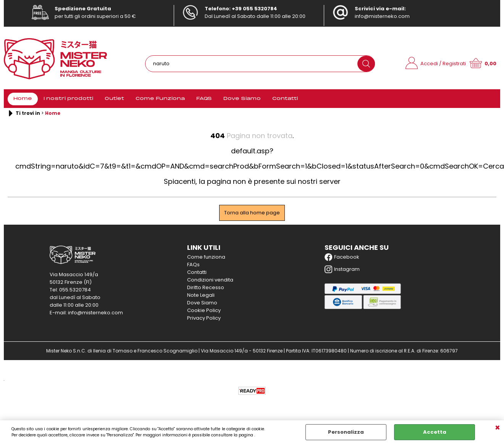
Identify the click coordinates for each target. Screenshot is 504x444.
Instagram (342, 269)
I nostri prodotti (68, 99)
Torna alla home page (252, 213)
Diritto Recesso (206, 287)
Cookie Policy (204, 310)
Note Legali (201, 295)
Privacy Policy (204, 318)
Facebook (342, 257)
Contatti (285, 99)
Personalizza (346, 432)
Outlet (114, 99)
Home (23, 99)
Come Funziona (160, 99)
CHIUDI (498, 428)
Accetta (435, 432)
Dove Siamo (242, 99)
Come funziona (206, 257)
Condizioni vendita (210, 280)
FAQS (204, 99)
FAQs (193, 265)
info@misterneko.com (382, 16)
